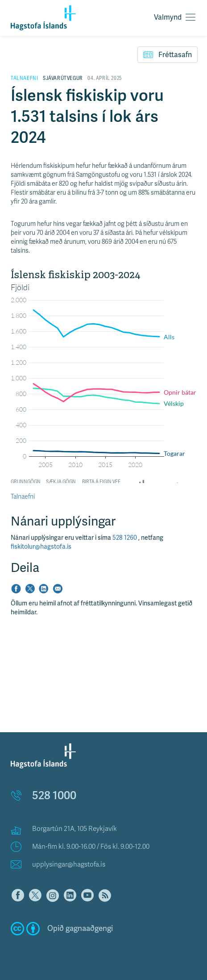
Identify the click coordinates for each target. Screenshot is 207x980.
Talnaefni (23, 497)
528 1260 (125, 538)
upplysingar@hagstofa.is (69, 864)
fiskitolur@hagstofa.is (41, 547)
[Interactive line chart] (103, 376)
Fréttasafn (168, 54)
